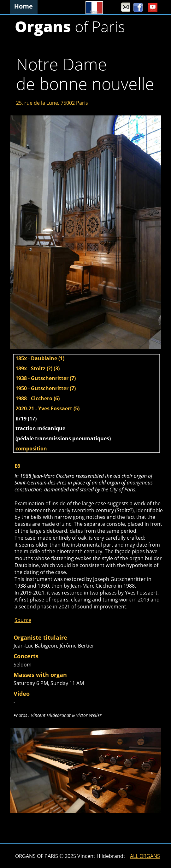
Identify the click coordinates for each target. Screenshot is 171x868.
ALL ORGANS (145, 856)
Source (23, 620)
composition (31, 449)
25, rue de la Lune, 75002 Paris (52, 103)
